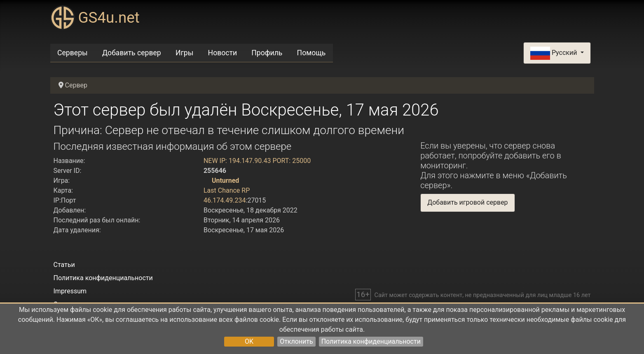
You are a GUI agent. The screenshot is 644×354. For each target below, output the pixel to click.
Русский (554, 53)
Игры (184, 53)
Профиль (267, 53)
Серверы (73, 53)
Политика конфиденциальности (371, 341)
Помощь (311, 53)
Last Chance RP (227, 190)
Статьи (64, 265)
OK (249, 341)
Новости (223, 53)
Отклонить (296, 341)
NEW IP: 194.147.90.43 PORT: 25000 (257, 161)
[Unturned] (207, 181)
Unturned (225, 181)
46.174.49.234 (225, 200)
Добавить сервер (132, 53)
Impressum (70, 291)
